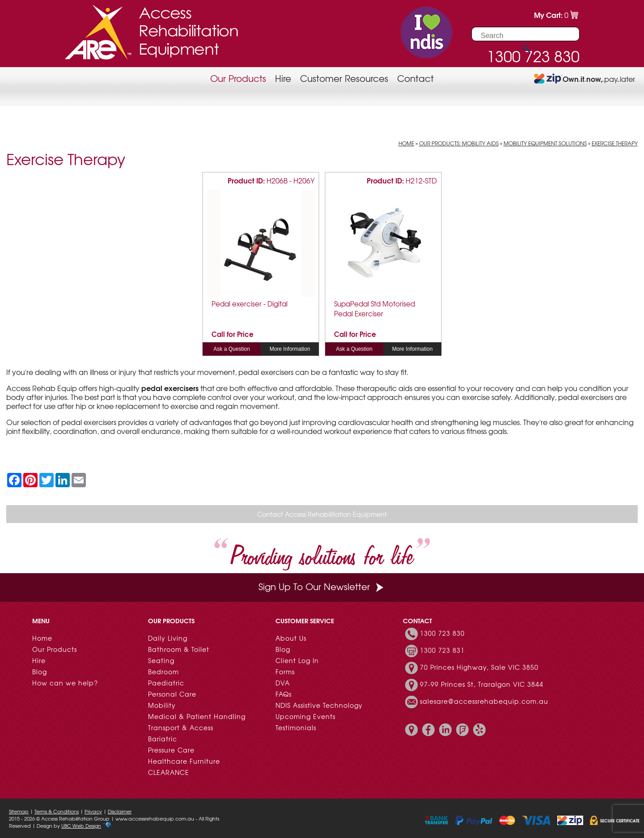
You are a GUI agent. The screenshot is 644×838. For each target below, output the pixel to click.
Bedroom (163, 672)
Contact (415, 78)
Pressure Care (171, 750)
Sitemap (19, 811)
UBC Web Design (81, 825)
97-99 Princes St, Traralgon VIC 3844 (482, 684)
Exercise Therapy (615, 143)
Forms (285, 672)
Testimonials (296, 727)
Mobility (162, 705)
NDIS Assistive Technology (319, 705)
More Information (290, 349)
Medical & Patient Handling (197, 716)
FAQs (284, 694)
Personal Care (172, 694)
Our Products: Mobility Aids (459, 143)
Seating (161, 660)
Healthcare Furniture (184, 761)
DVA (283, 683)
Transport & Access (181, 727)
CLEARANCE (169, 772)
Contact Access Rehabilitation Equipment (322, 514)
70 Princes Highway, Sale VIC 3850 (479, 667)
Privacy (93, 811)
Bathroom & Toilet (179, 649)
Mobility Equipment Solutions (545, 143)
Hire (283, 78)
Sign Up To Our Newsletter (322, 586)
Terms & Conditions (57, 811)
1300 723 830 (442, 633)
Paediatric (166, 683)
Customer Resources (344, 78)
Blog (40, 672)
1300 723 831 (442, 650)
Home (406, 143)
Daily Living (168, 638)
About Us (291, 638)
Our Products (238, 78)
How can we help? (65, 683)
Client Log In (297, 660)
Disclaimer (120, 811)
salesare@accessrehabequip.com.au (484, 701)
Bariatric (163, 739)
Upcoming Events (305, 716)
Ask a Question (231, 349)
